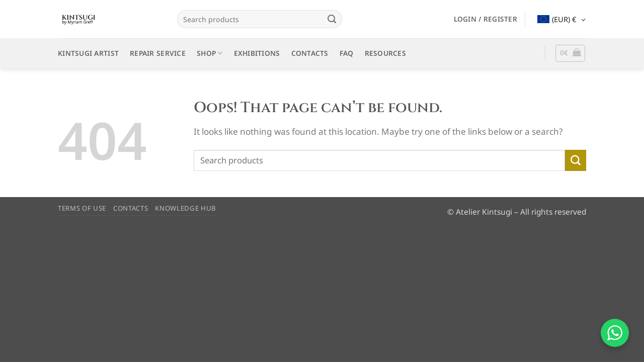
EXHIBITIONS (257, 53)
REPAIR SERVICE (158, 53)
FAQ (347, 53)
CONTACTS (310, 53)
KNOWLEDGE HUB (186, 208)
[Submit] (332, 19)
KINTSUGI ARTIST (88, 53)
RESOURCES (385, 53)
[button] (486, 19)
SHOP (210, 53)
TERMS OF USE (82, 208)
